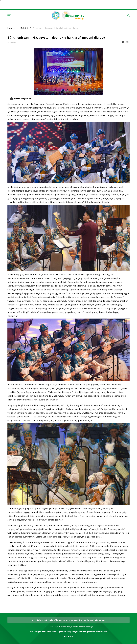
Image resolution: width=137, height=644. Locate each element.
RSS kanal (69, 636)
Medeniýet (24, 28)
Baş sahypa (11, 28)
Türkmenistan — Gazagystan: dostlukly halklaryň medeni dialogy (55, 28)
